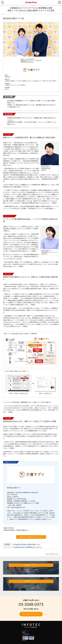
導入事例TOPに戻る (53, 554)
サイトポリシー (25, 631)
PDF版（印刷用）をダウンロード (32, 537)
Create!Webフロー (26, 633)
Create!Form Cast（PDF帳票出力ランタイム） (28, 547)
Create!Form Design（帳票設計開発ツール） (27, 544)
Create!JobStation (26, 635)
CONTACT (60, 2)
